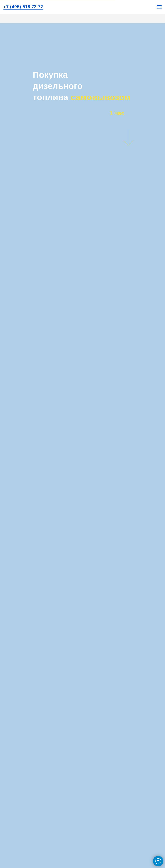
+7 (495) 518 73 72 (23, 7)
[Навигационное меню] (159, 7)
